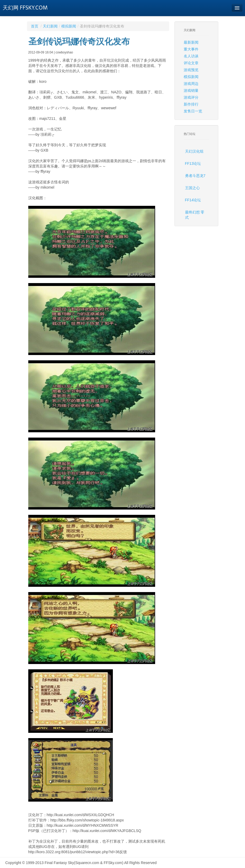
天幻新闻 (50, 26)
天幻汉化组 (194, 151)
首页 (35, 26)
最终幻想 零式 (195, 215)
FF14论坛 (193, 200)
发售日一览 (193, 111)
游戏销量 (191, 90)
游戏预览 (191, 70)
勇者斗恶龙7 (195, 176)
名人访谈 (191, 56)
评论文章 (191, 63)
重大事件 (191, 49)
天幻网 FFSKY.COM (25, 8)
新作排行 (191, 104)
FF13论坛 (193, 163)
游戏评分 (191, 97)
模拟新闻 (69, 26)
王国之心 (192, 188)
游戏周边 (191, 84)
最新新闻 (191, 42)
